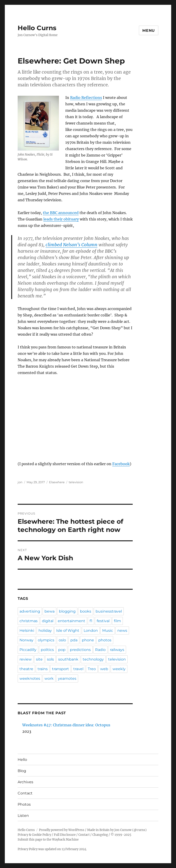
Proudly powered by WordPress (62, 830)
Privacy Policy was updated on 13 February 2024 (52, 849)
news (122, 630)
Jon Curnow (123, 830)
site (39, 659)
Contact (25, 793)
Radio (100, 650)
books (86, 611)
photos (105, 640)
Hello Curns (37, 28)
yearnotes (67, 678)
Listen (23, 816)
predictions (80, 650)
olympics (46, 640)
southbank (68, 659)
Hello (22, 760)
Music (108, 630)
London (91, 630)
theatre (26, 669)
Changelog (100, 835)
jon (20, 482)
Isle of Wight (68, 630)
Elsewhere (57, 482)
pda (74, 640)
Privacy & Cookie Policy (34, 835)
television (76, 482)
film (117, 621)
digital (48, 621)
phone (88, 640)
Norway (26, 640)
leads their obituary (61, 219)
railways (117, 650)
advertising (30, 611)
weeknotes (30, 678)
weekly (119, 669)
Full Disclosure (65, 835)
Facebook (121, 464)
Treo (92, 669)
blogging (67, 611)
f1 (91, 621)
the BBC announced (61, 213)
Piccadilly (28, 650)
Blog (22, 771)
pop (62, 650)
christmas (29, 621)
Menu (149, 31)
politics (47, 650)
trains (43, 669)
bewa (49, 611)
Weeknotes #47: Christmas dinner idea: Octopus (66, 725)
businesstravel (109, 611)
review (26, 659)
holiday (45, 630)
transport (60, 669)
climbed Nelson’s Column (71, 245)
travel (78, 669)
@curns (139, 830)
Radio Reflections (86, 98)
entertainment (71, 621)
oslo (62, 640)
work (49, 678)
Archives (25, 782)
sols (50, 659)
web (104, 669)
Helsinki (27, 630)
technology (93, 659)
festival (103, 621)
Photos (24, 804)
